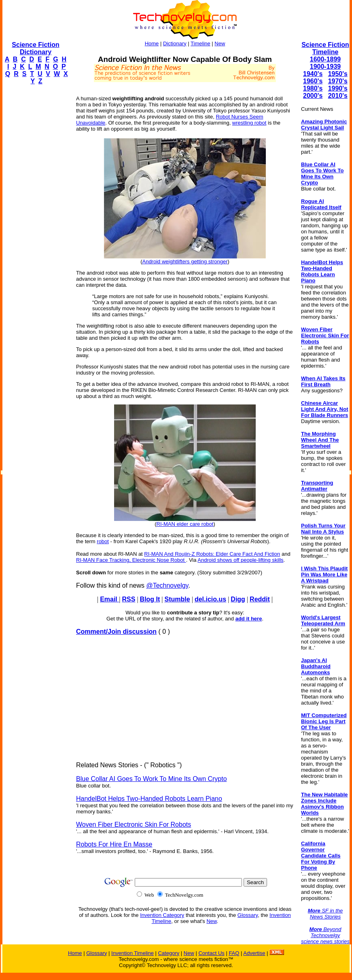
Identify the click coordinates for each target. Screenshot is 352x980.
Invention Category (162, 915)
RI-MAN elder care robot (185, 524)
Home (152, 43)
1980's (313, 88)
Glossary (248, 915)
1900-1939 (325, 67)
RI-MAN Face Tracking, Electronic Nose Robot (131, 560)
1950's (338, 74)
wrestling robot (249, 123)
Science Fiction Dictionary (35, 48)
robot (103, 541)
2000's (313, 96)
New (220, 43)
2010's (338, 96)
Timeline (200, 43)
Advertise (254, 953)
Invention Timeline (133, 953)
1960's (313, 81)
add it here (249, 619)
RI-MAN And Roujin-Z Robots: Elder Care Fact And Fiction (212, 554)
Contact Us (211, 953)
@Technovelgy (167, 585)
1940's (313, 74)
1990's (338, 88)
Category (169, 953)
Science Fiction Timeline (325, 48)
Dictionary (175, 43)
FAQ (234, 953)
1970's (338, 81)
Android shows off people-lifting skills (240, 560)
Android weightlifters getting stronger (185, 261)
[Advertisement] (35, 213)
